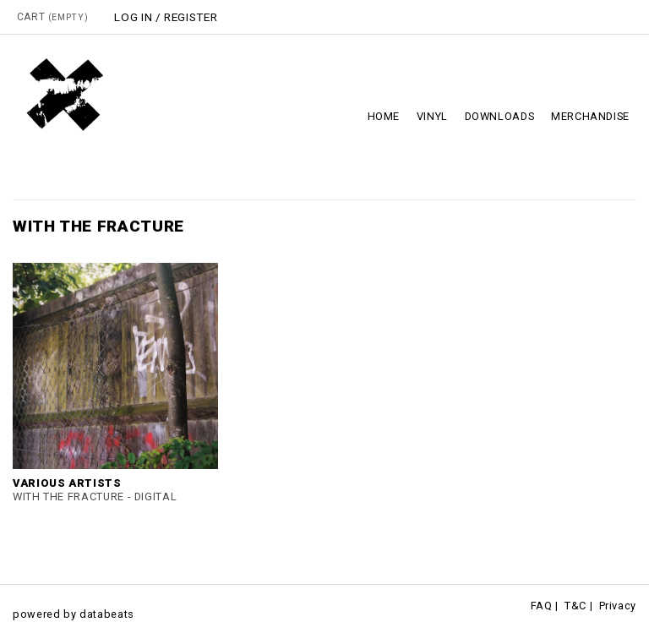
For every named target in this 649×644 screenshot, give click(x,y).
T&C (575, 606)
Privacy (618, 606)
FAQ (542, 606)
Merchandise (590, 116)
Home (384, 116)
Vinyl (432, 116)
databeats (107, 614)
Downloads (500, 116)
